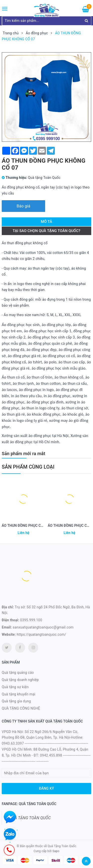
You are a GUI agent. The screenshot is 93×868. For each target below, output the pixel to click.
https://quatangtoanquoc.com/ (41, 634)
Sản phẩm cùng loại (28, 467)
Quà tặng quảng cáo (18, 673)
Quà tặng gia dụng (16, 701)
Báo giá (23, 206)
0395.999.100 (31, 620)
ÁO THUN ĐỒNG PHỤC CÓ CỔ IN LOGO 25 (35, 526)
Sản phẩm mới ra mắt (23, 454)
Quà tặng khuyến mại (18, 694)
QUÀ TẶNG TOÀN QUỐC (30, 818)
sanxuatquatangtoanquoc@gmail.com (43, 627)
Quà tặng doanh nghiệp (20, 680)
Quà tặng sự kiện (15, 687)
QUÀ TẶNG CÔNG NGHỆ (21, 708)
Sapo (56, 851)
